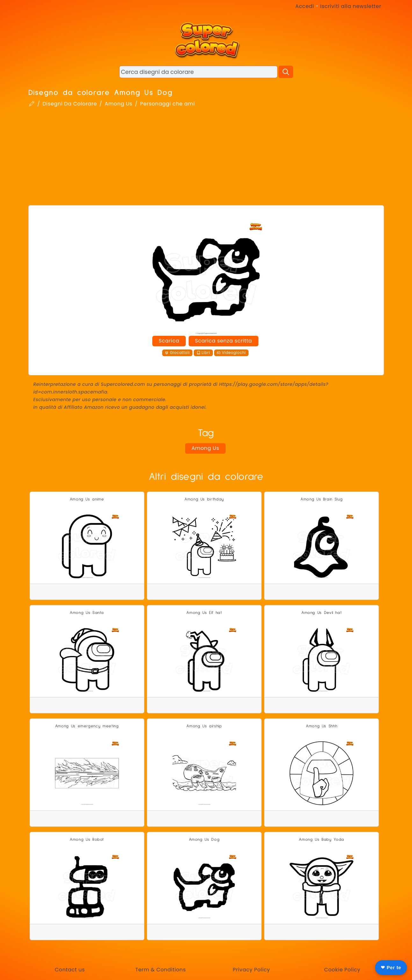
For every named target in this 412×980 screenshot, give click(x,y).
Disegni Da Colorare (70, 104)
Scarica (169, 341)
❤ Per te (391, 967)
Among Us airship (204, 726)
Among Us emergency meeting (87, 726)
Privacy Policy (251, 970)
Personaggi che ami (168, 104)
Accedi (305, 6)
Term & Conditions (161, 970)
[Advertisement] (206, 157)
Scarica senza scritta (224, 341)
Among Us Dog (204, 840)
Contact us (70, 970)
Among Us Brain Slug (322, 499)
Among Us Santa (87, 613)
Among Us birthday (204, 499)
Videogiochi (231, 353)
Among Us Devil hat (322, 613)
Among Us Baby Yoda (322, 840)
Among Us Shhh (322, 726)
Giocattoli (177, 353)
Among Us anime (87, 499)
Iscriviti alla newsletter (351, 6)
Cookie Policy (342, 970)
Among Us (118, 104)
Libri (203, 353)
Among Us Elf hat (204, 613)
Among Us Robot (87, 840)
